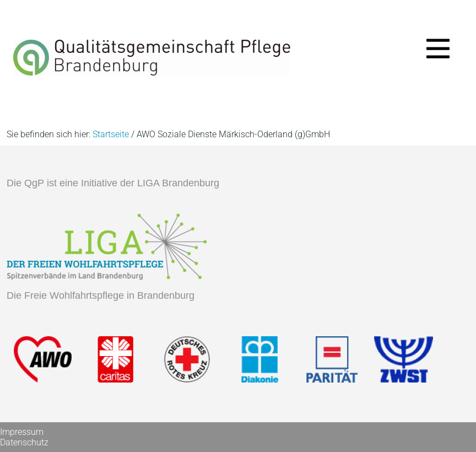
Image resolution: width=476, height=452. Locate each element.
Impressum (22, 432)
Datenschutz (24, 442)
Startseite (111, 134)
